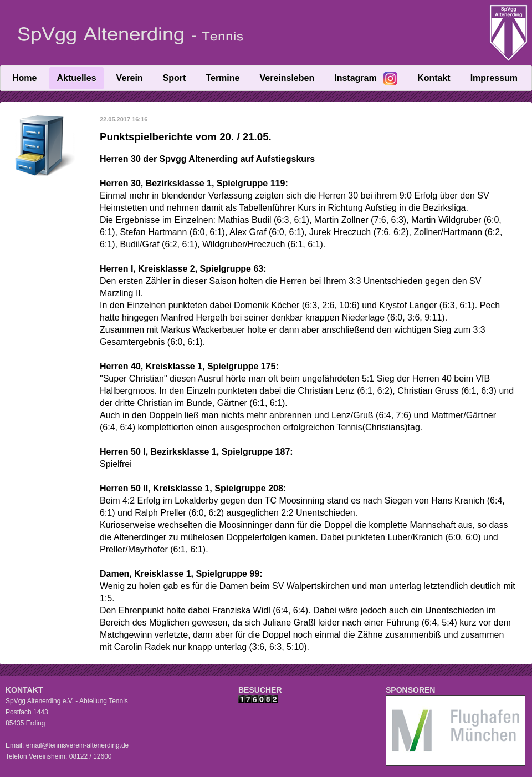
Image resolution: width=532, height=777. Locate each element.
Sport (175, 78)
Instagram (355, 78)
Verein (130, 78)
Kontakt (434, 78)
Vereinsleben (287, 78)
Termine (222, 78)
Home (24, 78)
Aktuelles (76, 78)
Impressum (494, 78)
